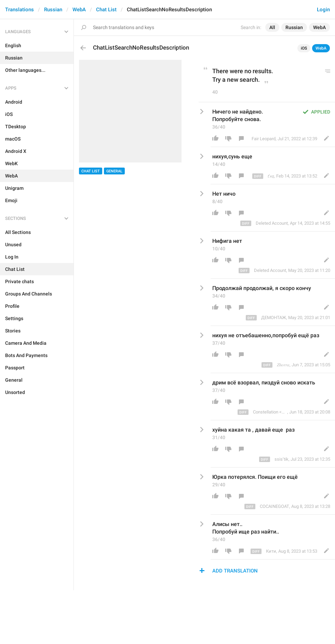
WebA (79, 10)
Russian (53, 10)
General (114, 171)
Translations (19, 10)
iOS (304, 48)
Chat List (106, 10)
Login (323, 10)
